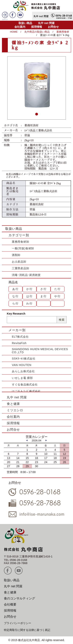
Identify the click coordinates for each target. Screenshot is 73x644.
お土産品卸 (19, 262)
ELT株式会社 (20, 337)
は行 (30, 296)
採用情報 (37, 27)
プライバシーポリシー (18, 623)
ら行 (16, 303)
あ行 (16, 289)
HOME (14, 32)
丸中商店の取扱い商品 (37, 32)
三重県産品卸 (20, 268)
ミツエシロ (15, 410)
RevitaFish (19, 343)
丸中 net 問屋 (46, 23)
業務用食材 (63, 32)
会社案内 (20, 27)
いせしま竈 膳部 (22, 378)
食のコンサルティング (19, 598)
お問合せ (53, 27)
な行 (16, 296)
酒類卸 (16, 255)
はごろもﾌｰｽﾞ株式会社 (26, 391)
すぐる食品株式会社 (25, 385)
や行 (58, 296)
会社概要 (10, 604)
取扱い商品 (25, 23)
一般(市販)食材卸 (23, 248)
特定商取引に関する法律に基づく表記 (27, 630)
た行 (58, 289)
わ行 (30, 303)
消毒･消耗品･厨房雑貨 (26, 275)
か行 (30, 289)
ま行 (44, 296)
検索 (62, 320)
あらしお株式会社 (23, 371)
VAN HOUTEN (22, 365)
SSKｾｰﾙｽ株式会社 (24, 359)
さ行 (44, 289)
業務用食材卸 (20, 242)
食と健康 (13, 404)
